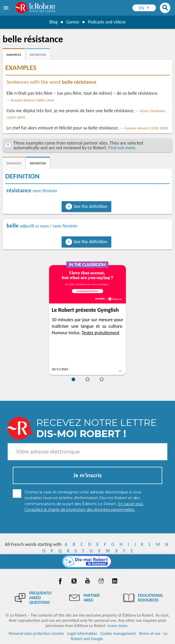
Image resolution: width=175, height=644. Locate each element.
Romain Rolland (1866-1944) (32, 100)
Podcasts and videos (107, 22)
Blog (53, 22)
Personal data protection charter (36, 633)
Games (72, 22)
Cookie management (118, 633)
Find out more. (122, 148)
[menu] (7, 8)
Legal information (82, 633)
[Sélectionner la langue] (144, 8)
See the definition (91, 206)
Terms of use (150, 633)
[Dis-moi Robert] (88, 562)
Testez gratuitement (101, 333)
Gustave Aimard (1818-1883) (146, 128)
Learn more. (118, 626)
